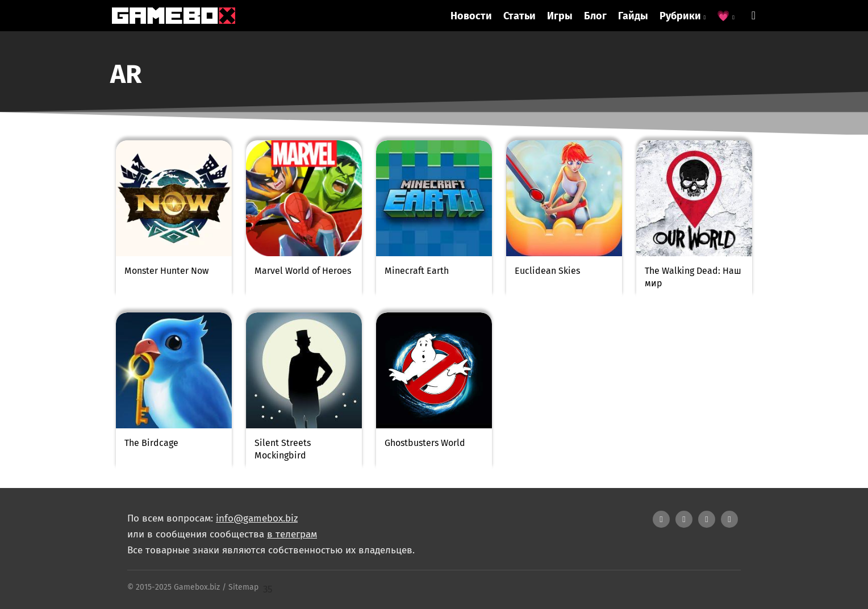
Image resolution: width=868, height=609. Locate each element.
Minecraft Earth (417, 271)
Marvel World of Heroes (303, 271)
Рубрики (683, 16)
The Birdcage (151, 443)
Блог (595, 16)
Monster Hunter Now (166, 271)
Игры (560, 16)
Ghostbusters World (425, 443)
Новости (471, 16)
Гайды (633, 16)
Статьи (519, 16)
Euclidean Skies (547, 271)
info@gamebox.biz (257, 518)
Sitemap (243, 587)
